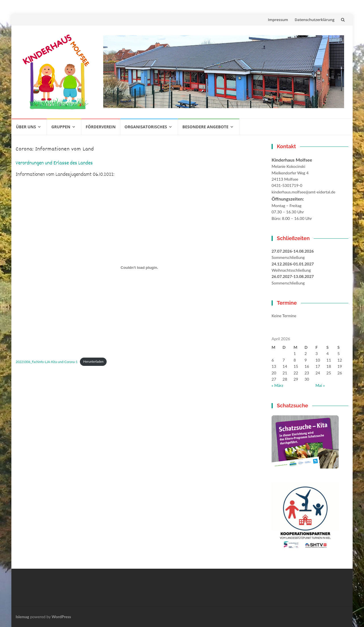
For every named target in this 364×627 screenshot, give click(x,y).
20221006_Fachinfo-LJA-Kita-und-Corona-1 (47, 361)
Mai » (320, 385)
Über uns (26, 127)
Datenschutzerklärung (315, 20)
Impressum (278, 20)
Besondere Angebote (205, 127)
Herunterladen (93, 361)
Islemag (22, 617)
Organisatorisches (146, 127)
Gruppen (61, 127)
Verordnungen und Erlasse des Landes (54, 163)
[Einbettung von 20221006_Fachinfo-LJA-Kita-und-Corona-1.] (139, 267)
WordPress (61, 617)
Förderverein (101, 127)
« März (277, 385)
